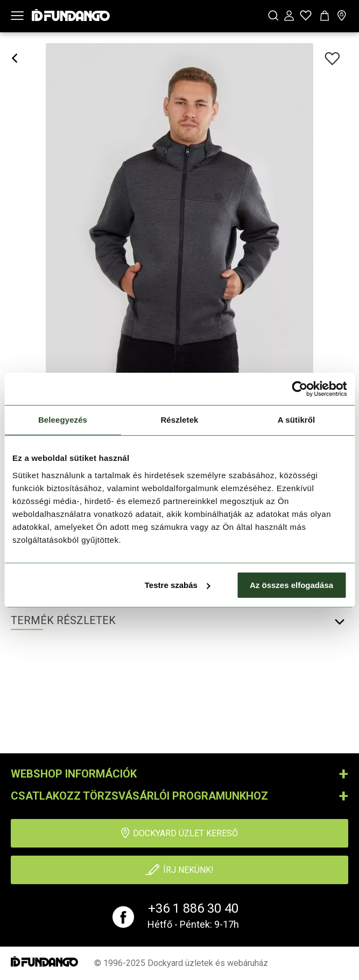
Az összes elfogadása (291, 585)
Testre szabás (178, 585)
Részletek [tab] (179, 420)
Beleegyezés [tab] (63, 420)
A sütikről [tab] (297, 420)
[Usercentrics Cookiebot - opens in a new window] (300, 389)
